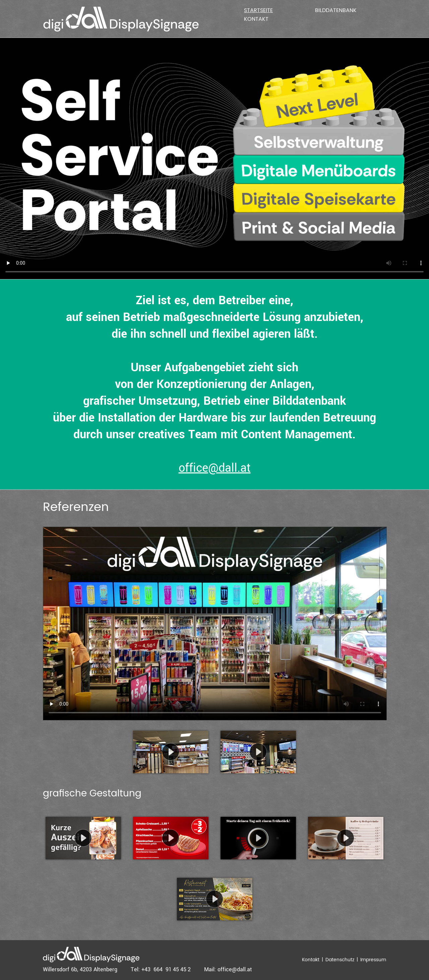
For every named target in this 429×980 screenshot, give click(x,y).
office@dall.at (215, 468)
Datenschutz (340, 960)
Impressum (373, 960)
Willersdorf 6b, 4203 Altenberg (80, 969)
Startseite (258, 10)
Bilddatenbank (336, 10)
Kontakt (256, 19)
